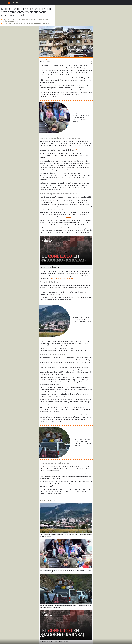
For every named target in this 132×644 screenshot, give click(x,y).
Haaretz (69, 217)
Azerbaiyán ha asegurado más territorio (62, 278)
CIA (76, 150)
